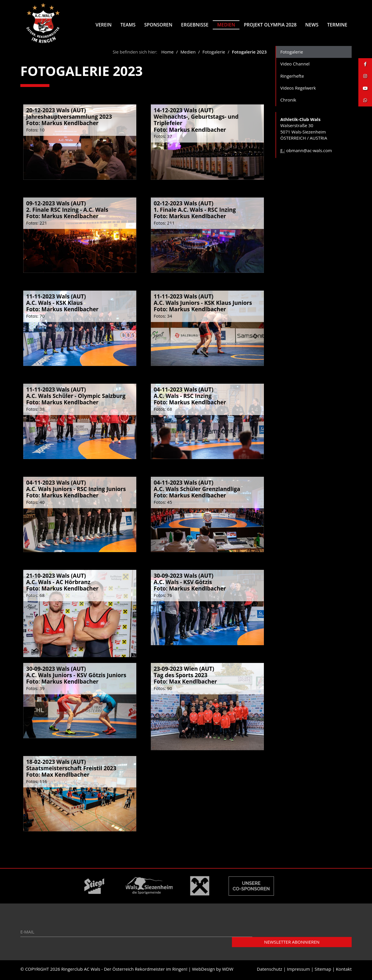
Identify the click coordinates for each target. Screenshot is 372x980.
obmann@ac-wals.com (309, 152)
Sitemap (323, 971)
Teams (128, 25)
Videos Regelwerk (298, 90)
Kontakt (344, 971)
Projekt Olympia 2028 (270, 25)
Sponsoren (158, 25)
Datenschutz (270, 971)
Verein (104, 25)
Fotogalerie (214, 54)
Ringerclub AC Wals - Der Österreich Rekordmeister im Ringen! (124, 971)
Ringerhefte (292, 78)
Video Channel (295, 66)
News (312, 25)
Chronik (288, 102)
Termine (337, 25)
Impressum (298, 971)
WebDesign (204, 971)
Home (167, 54)
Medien (226, 25)
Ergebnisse (195, 25)
